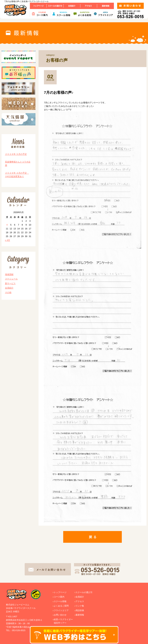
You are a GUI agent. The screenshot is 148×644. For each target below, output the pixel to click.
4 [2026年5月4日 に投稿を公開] (7, 225)
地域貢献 (9, 274)
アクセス (80, 601)
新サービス (10, 283)
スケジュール (11, 279)
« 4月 (8, 240)
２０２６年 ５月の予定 (16, 154)
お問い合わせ (60, 615)
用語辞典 (80, 610)
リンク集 (80, 606)
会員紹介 (9, 288)
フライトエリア (61, 610)
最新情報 (80, 615)
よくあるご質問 (61, 606)
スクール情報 (60, 601)
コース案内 (59, 597)
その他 (8, 292)
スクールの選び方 (84, 592)
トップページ (60, 592)
